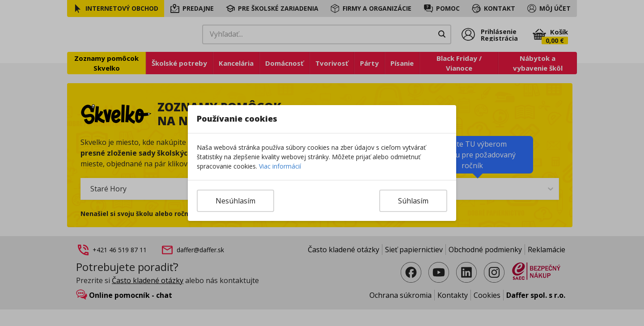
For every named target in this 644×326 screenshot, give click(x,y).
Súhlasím (413, 201)
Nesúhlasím (235, 201)
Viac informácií (280, 166)
